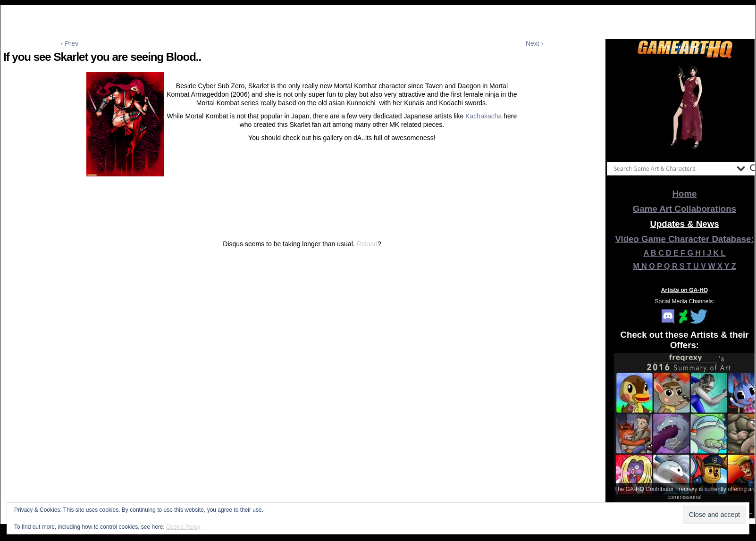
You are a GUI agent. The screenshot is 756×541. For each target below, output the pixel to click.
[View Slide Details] (685, 108)
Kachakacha (483, 116)
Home (685, 194)
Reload (367, 244)
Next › (534, 43)
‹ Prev (70, 43)
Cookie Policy (183, 527)
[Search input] (673, 168)
